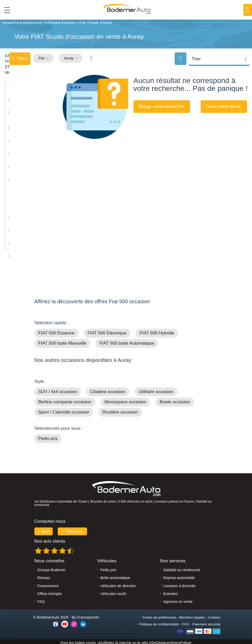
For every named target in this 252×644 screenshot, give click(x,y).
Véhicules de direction (118, 584)
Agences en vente (178, 600)
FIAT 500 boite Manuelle (62, 341)
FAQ (41, 600)
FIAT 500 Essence (56, 331)
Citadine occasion (108, 390)
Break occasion (175, 400)
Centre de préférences (159, 615)
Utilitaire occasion (156, 390)
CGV (186, 622)
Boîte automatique (115, 576)
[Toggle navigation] (5, 10)
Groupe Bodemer (52, 568)
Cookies (214, 615)
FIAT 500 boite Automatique (127, 341)
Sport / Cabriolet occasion (64, 410)
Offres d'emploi (50, 592)
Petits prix (48, 437)
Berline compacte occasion (65, 400)
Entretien (170, 592)
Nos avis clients (50, 539)
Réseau (44, 576)
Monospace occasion (126, 400)
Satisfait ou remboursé (181, 568)
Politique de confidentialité (159, 622)
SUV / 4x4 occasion (58, 390)
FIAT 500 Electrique (107, 331)
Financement (48, 584)
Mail (44, 529)
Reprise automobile (179, 576)
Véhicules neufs (113, 592)
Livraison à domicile (179, 584)
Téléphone (72, 529)
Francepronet (88, 615)
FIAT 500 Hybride (157, 331)
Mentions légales (192, 615)
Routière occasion (120, 410)
